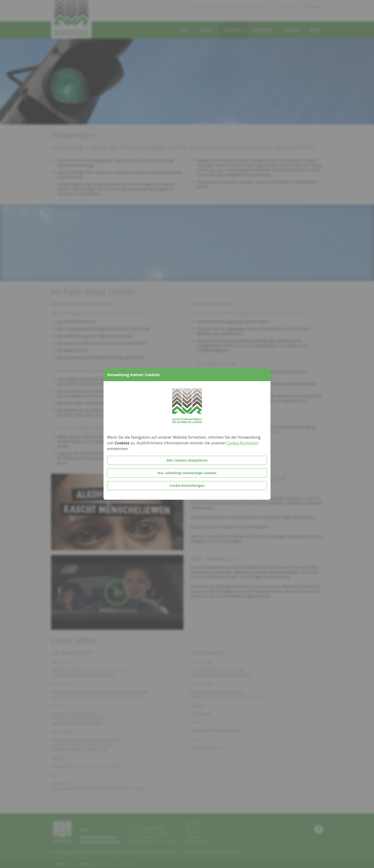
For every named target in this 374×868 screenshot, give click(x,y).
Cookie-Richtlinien (243, 443)
